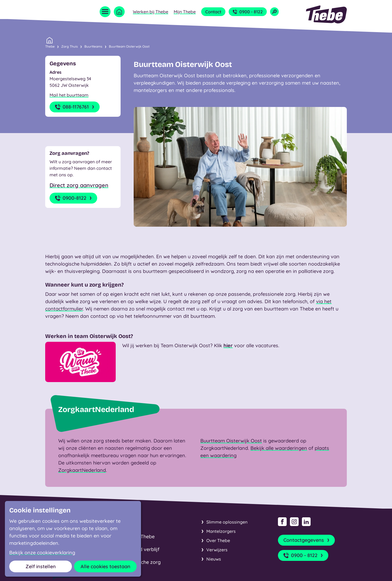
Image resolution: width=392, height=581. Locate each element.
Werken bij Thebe (151, 12)
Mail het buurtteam (69, 95)
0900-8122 (74, 198)
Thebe (50, 46)
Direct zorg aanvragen (79, 185)
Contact (213, 12)
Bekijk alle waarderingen (279, 448)
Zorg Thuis (70, 46)
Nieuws (214, 559)
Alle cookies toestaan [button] (105, 566)
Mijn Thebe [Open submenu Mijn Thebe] (185, 12)
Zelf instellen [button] (41, 566)
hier (228, 345)
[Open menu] (105, 12)
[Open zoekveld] (274, 12)
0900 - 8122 (248, 12)
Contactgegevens (307, 540)
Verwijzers (217, 550)
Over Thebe (218, 540)
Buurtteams (93, 46)
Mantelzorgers (221, 531)
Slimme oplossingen (227, 522)
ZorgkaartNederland (82, 470)
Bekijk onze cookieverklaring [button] (42, 553)
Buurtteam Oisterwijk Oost (129, 46)
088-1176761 (75, 107)
